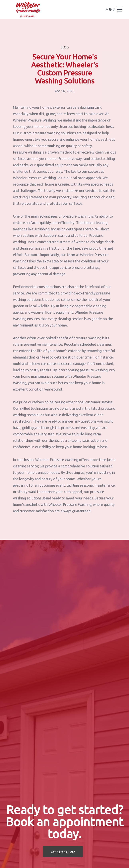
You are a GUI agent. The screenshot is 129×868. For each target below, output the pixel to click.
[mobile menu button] (119, 10)
